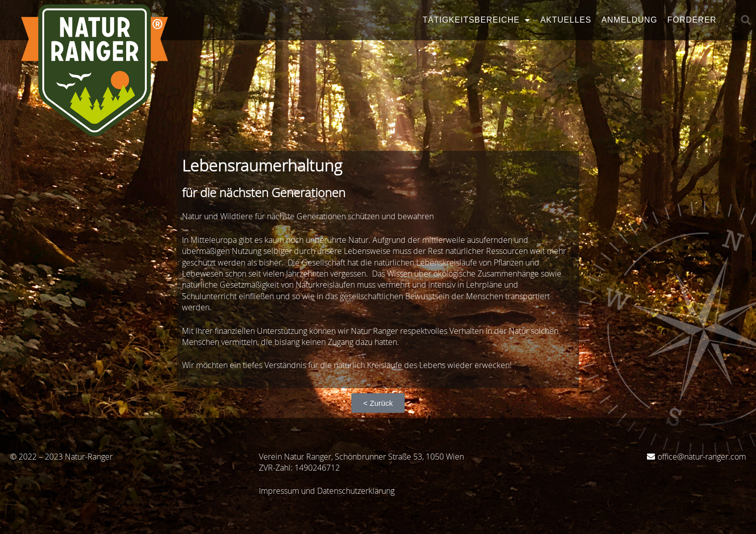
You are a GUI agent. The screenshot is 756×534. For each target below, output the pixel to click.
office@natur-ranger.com (702, 457)
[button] (746, 20)
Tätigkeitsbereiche (477, 20)
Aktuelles (566, 20)
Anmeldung (629, 20)
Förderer (692, 20)
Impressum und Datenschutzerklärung (327, 491)
